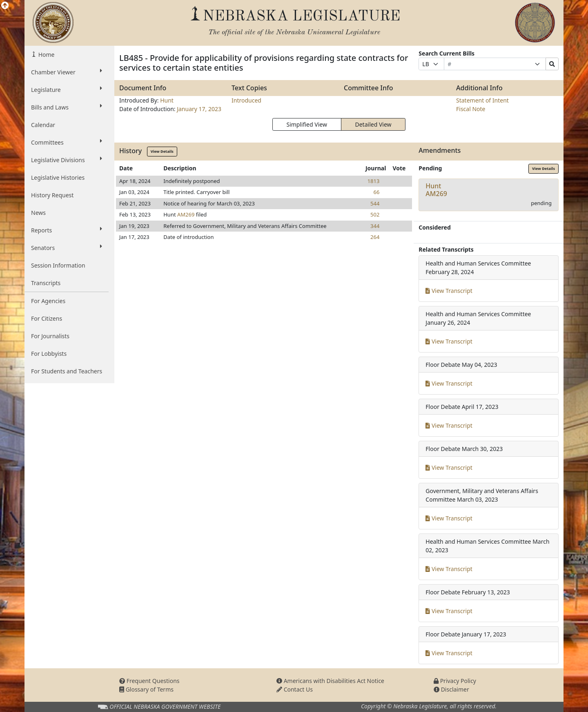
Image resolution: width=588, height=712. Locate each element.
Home (46, 55)
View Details (162, 151)
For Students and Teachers (67, 371)
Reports (67, 230)
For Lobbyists (49, 354)
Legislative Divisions (67, 160)
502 (375, 214)
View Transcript (449, 291)
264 (375, 237)
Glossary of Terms (146, 689)
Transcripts (46, 283)
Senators (67, 248)
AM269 (186, 214)
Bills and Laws (67, 107)
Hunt (167, 100)
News (38, 213)
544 (375, 203)
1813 (374, 181)
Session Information (58, 265)
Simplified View (306, 124)
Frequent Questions (149, 681)
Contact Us (295, 689)
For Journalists (50, 336)
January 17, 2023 (199, 109)
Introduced (246, 100)
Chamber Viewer (67, 72)
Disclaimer (451, 689)
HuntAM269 (436, 190)
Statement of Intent (482, 100)
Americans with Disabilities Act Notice (330, 681)
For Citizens (47, 318)
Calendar (43, 125)
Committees (67, 142)
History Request (52, 195)
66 (377, 192)
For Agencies (48, 301)
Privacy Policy (455, 681)
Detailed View (373, 124)
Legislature (67, 89)
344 (375, 226)
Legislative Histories (58, 177)
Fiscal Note (471, 109)
